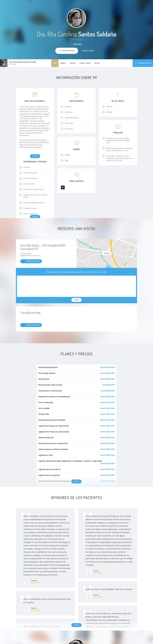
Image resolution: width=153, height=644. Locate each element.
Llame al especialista (31, 261)
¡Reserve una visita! (143, 63)
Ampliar (107, 253)
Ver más (35, 156)
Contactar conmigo (88, 51)
